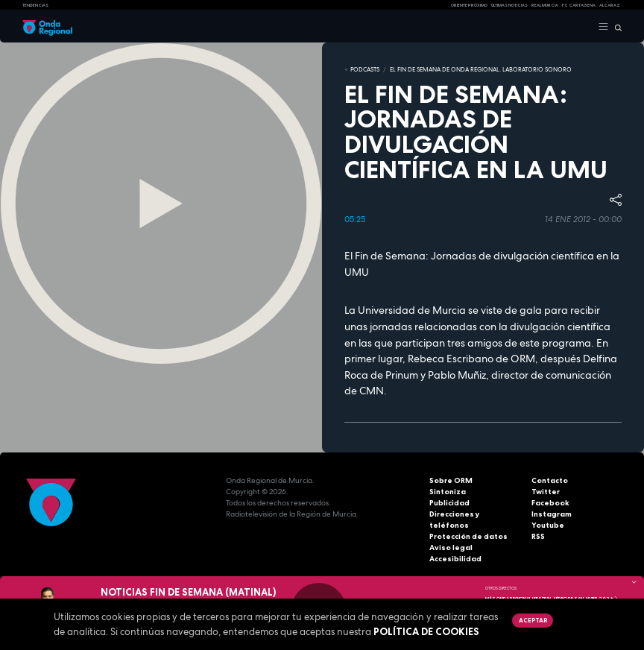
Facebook (550, 503)
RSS (538, 536)
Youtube (548, 525)
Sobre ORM (451, 480)
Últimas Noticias (509, 5)
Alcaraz (610, 5)
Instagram (552, 514)
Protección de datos (468, 536)
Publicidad (449, 503)
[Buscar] (615, 27)
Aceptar (533, 620)
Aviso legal (451, 548)
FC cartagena (579, 5)
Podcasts (365, 69)
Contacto (550, 480)
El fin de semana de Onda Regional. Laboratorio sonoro (481, 69)
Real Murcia (545, 5)
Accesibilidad (455, 559)
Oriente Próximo (469, 5)
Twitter (546, 492)
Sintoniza (448, 492)
